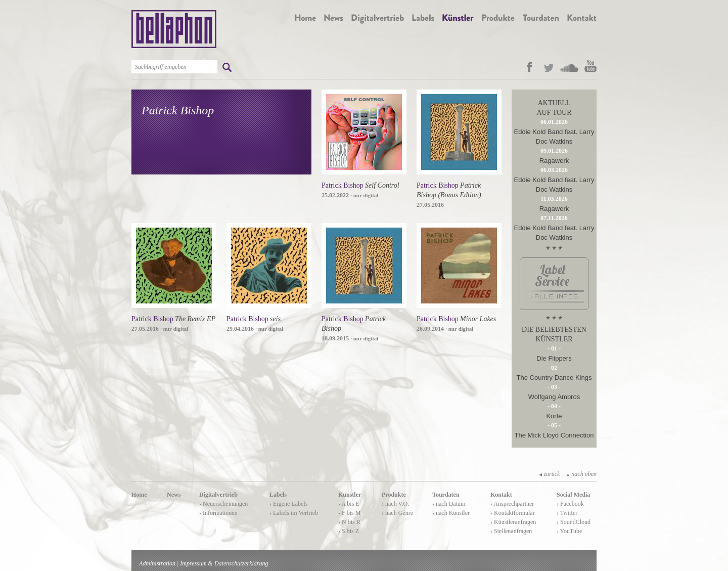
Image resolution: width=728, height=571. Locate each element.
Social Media (573, 495)
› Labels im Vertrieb (294, 513)
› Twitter (567, 513)
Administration (157, 563)
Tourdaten (446, 495)
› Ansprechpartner (512, 504)
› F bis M (349, 513)
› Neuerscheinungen (223, 504)
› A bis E (349, 504)
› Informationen (218, 513)
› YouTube (569, 531)
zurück (549, 474)
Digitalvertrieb (218, 495)
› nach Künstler (451, 513)
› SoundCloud (574, 522)
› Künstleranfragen (513, 522)
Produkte (394, 495)
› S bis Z (349, 531)
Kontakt (501, 495)
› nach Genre (397, 513)
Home (139, 495)
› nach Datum (449, 504)
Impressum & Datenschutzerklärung (224, 563)
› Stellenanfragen (511, 531)
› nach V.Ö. (395, 504)
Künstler (350, 495)
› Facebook (570, 504)
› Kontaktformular (513, 513)
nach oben (581, 474)
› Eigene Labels (288, 504)
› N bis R (349, 522)
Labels (278, 495)
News (174, 495)
